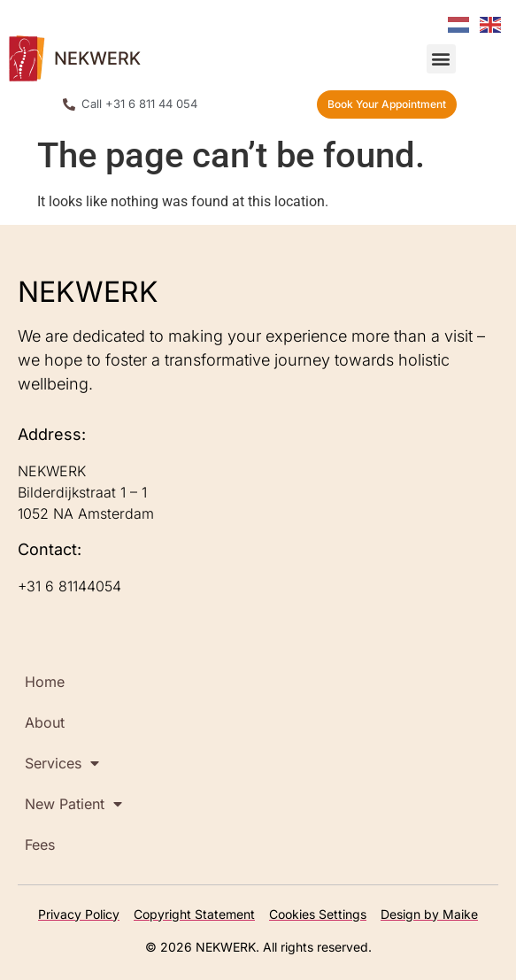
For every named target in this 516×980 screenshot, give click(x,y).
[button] (441, 59)
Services (62, 763)
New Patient (73, 804)
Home (45, 682)
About (45, 722)
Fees (40, 845)
